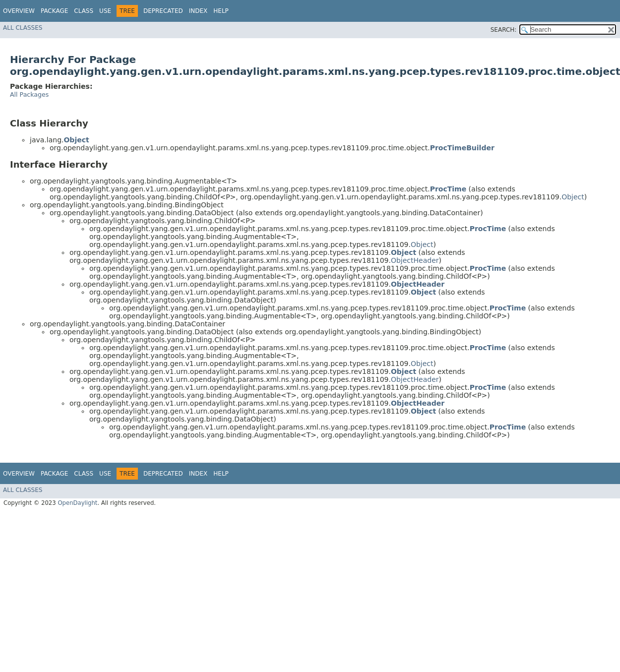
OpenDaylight (77, 503)
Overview (19, 11)
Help (221, 11)
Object (573, 197)
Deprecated (163, 11)
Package (54, 11)
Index (198, 11)
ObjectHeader (415, 260)
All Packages (29, 94)
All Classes (23, 28)
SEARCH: (504, 30)
